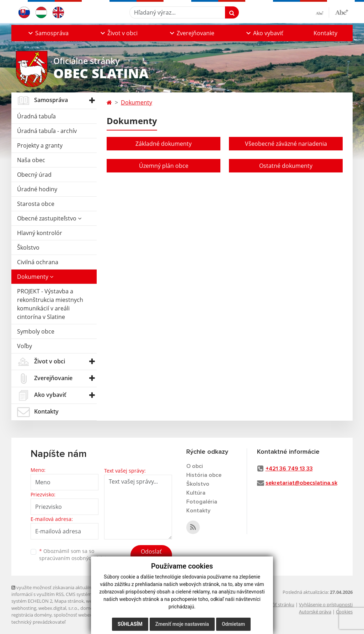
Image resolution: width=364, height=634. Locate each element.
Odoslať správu (151, 556)
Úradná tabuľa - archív (47, 131)
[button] (47, 33)
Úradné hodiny (37, 189)
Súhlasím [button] (130, 624)
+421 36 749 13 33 (289, 469)
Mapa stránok (69, 601)
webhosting (24, 608)
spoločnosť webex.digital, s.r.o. (86, 615)
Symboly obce (36, 331)
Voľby (25, 346)
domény (89, 608)
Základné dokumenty (164, 144)
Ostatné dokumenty (286, 166)
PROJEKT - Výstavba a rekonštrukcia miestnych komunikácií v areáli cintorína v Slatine (50, 304)
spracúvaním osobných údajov (75, 558)
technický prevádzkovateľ (38, 622)
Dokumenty (35, 277)
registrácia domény (31, 615)
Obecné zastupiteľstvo (49, 218)
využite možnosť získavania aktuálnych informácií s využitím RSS (55, 591)
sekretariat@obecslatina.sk (301, 483)
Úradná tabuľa (36, 116)
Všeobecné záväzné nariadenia (286, 144)
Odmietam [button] (233, 624)
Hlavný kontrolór (40, 233)
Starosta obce (36, 204)
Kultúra (196, 493)
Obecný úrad (34, 175)
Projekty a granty (40, 145)
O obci (195, 466)
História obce (204, 475)
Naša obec (31, 160)
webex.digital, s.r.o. (58, 608)
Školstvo (28, 247)
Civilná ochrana (38, 262)
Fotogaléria (202, 502)
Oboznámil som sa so (75, 555)
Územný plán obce (164, 166)
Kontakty (325, 33)
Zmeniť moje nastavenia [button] (182, 624)
